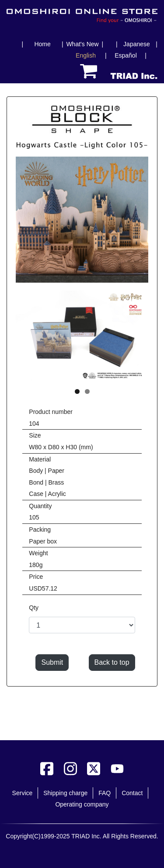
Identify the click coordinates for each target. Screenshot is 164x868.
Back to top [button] (112, 662)
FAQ (105, 793)
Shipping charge (65, 793)
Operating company (82, 804)
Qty (34, 608)
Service (23, 793)
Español (126, 55)
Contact (132, 793)
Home (42, 44)
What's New (82, 44)
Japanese (137, 44)
